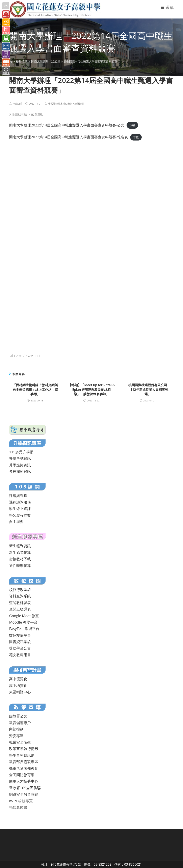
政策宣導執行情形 (24, 749)
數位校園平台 (20, 635)
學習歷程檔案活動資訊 (60, 104)
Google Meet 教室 (24, 616)
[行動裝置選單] (167, 7)
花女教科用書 (20, 655)
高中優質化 (18, 679)
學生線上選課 (20, 509)
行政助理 (17, 104)
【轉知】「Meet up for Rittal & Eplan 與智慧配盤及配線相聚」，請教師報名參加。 (91, 389)
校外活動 (79, 104)
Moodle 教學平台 (23, 622)
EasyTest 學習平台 (24, 629)
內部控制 (16, 729)
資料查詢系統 (20, 596)
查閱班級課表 (20, 609)
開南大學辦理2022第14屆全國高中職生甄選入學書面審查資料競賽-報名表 (69, 137)
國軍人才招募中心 (24, 781)
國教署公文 (18, 716)
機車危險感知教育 (24, 768)
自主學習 (16, 522)
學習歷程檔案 (20, 515)
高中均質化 (18, 685)
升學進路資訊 (20, 465)
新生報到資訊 (20, 546)
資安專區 (16, 736)
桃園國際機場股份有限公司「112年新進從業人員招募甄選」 (148, 389)
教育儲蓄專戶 (20, 723)
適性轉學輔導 (20, 565)
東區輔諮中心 (20, 692)
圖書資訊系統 (20, 642)
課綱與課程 (18, 496)
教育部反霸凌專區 (24, 762)
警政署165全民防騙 (25, 788)
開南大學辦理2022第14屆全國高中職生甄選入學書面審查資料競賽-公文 (67, 125)
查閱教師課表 (20, 603)
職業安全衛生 (20, 742)
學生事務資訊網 (22, 755)
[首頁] (10, 61)
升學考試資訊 (20, 458)
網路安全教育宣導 (24, 794)
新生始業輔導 (20, 552)
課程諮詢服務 (20, 502)
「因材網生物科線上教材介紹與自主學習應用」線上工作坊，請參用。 (35, 389)
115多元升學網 (21, 452)
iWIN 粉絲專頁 (21, 801)
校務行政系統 (20, 590)
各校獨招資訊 (20, 471)
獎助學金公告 (20, 648)
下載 (132, 125)
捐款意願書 (18, 807)
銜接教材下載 (20, 559)
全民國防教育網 (22, 775)
